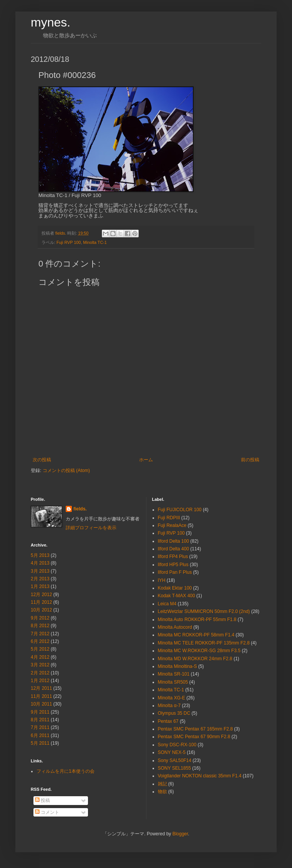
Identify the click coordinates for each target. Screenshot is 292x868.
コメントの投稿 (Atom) (66, 470)
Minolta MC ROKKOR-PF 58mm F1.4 (196, 635)
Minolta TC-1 (95, 242)
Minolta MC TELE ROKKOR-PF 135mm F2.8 (204, 643)
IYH (162, 580)
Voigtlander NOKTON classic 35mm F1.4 (200, 776)
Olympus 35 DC (174, 713)
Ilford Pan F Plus (175, 572)
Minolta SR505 (173, 682)
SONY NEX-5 (172, 752)
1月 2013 (40, 586)
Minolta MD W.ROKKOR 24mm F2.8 (195, 659)
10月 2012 (41, 610)
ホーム (146, 460)
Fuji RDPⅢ (169, 518)
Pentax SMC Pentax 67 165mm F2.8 (195, 729)
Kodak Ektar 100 (175, 588)
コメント (47, 812)
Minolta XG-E (172, 698)
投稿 (42, 800)
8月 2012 (40, 626)
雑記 (163, 784)
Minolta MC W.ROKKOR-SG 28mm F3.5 (199, 651)
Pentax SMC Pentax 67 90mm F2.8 (194, 737)
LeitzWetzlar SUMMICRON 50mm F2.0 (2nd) (204, 611)
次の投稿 (42, 460)
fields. (80, 509)
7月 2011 (40, 727)
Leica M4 (167, 604)
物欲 (163, 792)
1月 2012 (40, 681)
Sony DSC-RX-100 (177, 745)
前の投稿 (250, 460)
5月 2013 (40, 555)
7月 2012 (40, 634)
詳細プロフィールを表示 (91, 528)
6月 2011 (40, 735)
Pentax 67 (168, 721)
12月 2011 (41, 688)
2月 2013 (40, 579)
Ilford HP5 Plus (173, 565)
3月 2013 (40, 571)
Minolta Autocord (175, 627)
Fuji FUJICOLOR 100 (180, 510)
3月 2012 (40, 665)
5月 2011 (40, 743)
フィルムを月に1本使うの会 (66, 771)
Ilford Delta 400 (173, 549)
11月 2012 (41, 602)
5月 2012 (40, 649)
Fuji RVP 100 (69, 242)
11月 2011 (41, 696)
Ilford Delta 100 (173, 541)
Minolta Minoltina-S (178, 666)
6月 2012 (40, 641)
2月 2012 (40, 673)
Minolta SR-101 (174, 674)
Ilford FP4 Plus (173, 557)
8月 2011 (40, 720)
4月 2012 (40, 657)
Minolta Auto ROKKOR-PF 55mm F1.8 (197, 620)
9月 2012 (40, 618)
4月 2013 (40, 563)
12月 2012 (41, 595)
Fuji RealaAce (172, 525)
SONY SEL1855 (175, 768)
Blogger (180, 834)
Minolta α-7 (169, 706)
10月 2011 (41, 704)
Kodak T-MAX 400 (177, 596)
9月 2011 (40, 712)
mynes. (51, 22)
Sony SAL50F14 (175, 760)
